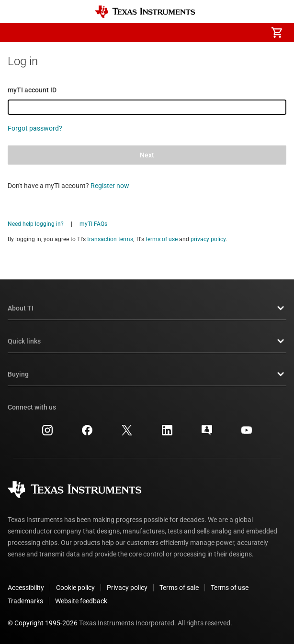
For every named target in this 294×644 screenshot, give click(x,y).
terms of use (162, 239)
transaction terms (110, 239)
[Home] (145, 12)
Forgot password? (35, 128)
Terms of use (230, 588)
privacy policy (208, 239)
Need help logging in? (36, 224)
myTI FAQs (93, 224)
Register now (110, 186)
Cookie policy (75, 588)
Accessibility (26, 588)
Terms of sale (179, 588)
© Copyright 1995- (43, 623)
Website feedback (81, 601)
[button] (17, 33)
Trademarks (25, 601)
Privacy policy (127, 588)
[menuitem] (196, 33)
